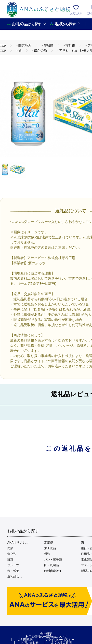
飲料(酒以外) (53, 571)
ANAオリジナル (18, 543)
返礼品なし (15, 576)
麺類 (47, 554)
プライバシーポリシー (60, 640)
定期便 (49, 543)
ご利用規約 (25, 640)
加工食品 (50, 548)
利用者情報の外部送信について (46, 637)
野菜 (10, 560)
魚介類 (12, 554)
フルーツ (13, 565)
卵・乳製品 (52, 565)
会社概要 (46, 634)
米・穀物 (13, 571)
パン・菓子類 (53, 560)
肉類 (10, 548)
